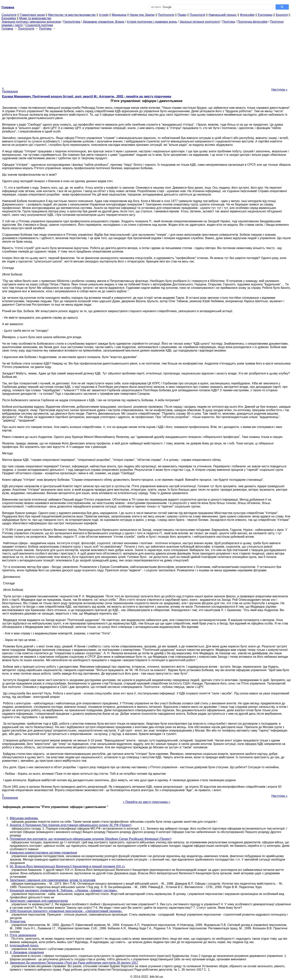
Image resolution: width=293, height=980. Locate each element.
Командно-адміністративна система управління (43, 853)
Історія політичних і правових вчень (152, 22)
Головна (7, 29)
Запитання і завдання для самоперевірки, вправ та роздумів (53, 880)
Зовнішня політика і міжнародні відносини (31, 22)
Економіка (9, 18)
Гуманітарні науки (32, 15)
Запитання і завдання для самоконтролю (39, 901)
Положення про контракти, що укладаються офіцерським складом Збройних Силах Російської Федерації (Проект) (91, 839)
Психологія (197, 15)
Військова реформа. (24, 818)
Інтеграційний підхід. (24, 945)
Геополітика (72, 22)
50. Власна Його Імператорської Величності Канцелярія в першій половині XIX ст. (68, 866)
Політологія (166, 15)
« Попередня (10, 90)
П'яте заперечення (23, 935)
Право (182, 15)
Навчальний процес (223, 15)
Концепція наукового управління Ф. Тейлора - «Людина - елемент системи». (64, 890)
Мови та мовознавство (35, 18)
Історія (104, 15)
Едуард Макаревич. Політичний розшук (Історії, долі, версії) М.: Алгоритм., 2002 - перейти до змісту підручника (87, 96)
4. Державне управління (27, 952)
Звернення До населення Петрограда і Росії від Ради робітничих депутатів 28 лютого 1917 (74, 963)
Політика (229, 22)
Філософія (247, 15)
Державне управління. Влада (103, 22)
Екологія (282, 15)
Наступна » (279, 90)
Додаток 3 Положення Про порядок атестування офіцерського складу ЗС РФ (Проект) (71, 825)
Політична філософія (253, 22)
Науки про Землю (142, 15)
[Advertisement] (147, 57)
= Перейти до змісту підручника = (146, 802)
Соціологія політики (39, 25)
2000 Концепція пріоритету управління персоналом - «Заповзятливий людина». (66, 911)
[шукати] (211, 7)
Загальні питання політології (200, 22)
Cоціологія (9, 15)
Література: (18, 921)
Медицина (119, 15)
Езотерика (265, 15)
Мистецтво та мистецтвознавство (72, 15)
